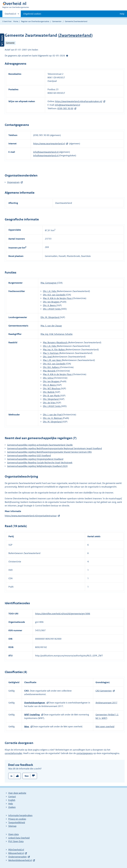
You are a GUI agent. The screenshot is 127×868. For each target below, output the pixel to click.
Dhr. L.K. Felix (50, 291)
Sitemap (12, 826)
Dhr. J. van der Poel (53, 415)
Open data (13, 834)
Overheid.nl (10, 15)
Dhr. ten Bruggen (51, 302)
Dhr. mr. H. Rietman (53, 418)
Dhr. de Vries (49, 403)
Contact (12, 797)
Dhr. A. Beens (50, 305)
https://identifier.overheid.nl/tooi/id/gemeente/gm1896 (63, 614)
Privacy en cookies (17, 819)
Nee (27, 776)
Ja (11, 776)
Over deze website (17, 793)
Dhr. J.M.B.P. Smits (52, 309)
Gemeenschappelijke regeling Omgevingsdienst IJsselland (35, 459)
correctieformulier (13, 753)
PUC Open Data (16, 841)
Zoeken (12, 807)
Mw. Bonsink (49, 371)
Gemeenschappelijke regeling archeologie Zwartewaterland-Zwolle (40, 445)
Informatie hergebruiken (20, 815)
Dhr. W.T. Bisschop (52, 389)
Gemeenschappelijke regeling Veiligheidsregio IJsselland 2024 (37, 466)
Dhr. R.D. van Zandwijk (54, 295)
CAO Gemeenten (104, 691)
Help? (67, 56)
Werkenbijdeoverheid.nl (20, 860)
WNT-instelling (32, 715)
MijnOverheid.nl (16, 850)
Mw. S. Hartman (51, 353)
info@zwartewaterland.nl (67, 105)
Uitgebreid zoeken (32, 14)
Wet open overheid (105, 727)
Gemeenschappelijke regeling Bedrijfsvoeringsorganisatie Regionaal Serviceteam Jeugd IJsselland (54, 448)
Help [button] (122, 14)
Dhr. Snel (48, 357)
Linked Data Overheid (19, 838)
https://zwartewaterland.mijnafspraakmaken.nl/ (79, 101)
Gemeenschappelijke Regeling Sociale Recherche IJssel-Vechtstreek (40, 463)
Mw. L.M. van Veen (52, 360)
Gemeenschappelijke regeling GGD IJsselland (29, 456)
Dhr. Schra (48, 378)
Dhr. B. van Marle (52, 396)
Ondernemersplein (18, 857)
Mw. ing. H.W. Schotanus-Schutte (57, 334)
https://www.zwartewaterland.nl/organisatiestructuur (31, 516)
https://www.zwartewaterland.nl (49, 144)
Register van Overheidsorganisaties (35, 21)
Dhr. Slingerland (51, 399)
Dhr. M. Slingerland (50, 317)
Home (16, 21)
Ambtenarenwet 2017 (106, 703)
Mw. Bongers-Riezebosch (55, 342)
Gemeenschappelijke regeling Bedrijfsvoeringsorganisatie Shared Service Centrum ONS (49, 452)
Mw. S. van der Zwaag (51, 326)
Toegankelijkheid (17, 823)
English (12, 800)
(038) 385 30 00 (65, 108)
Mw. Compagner (49, 283)
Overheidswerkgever (35, 703)
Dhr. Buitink (49, 392)
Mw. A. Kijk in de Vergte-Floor (58, 298)
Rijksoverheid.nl (16, 853)
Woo (27, 727)
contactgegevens (85, 753)
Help (11, 804)
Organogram (13, 182)
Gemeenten (57, 21)
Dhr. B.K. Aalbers (51, 367)
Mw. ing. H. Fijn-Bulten (54, 350)
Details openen (2, 40)
